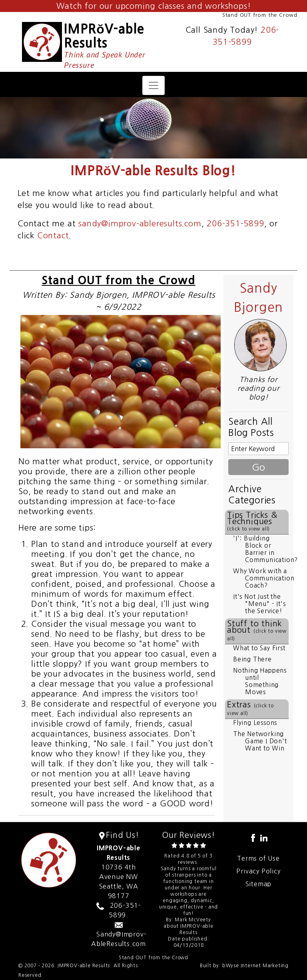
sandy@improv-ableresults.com (140, 224)
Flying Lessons (255, 723)
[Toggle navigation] (153, 85)
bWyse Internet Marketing (255, 966)
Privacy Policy (258, 871)
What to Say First (259, 648)
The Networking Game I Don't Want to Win (260, 741)
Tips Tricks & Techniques (252, 521)
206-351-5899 (235, 224)
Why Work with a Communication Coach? (264, 578)
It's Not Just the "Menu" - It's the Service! (259, 604)
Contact (53, 236)
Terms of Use (258, 858)
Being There (252, 659)
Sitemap (259, 884)
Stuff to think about (257, 630)
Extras (250, 708)
